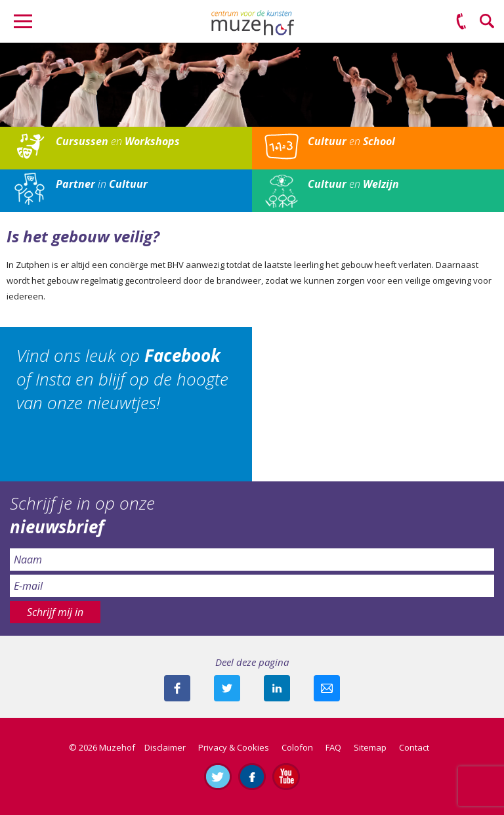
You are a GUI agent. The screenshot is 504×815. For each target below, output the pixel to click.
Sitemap (370, 747)
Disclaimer (165, 747)
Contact (414, 747)
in (102, 184)
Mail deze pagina (327, 688)
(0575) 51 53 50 (461, 22)
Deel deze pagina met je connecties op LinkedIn (277, 688)
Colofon (297, 747)
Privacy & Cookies (234, 747)
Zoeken (488, 22)
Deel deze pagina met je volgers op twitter (227, 688)
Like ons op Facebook (252, 776)
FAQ (333, 747)
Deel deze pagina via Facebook (177, 688)
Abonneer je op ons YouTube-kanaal (286, 776)
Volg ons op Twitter (218, 776)
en (118, 141)
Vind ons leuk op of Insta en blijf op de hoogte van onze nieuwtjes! (122, 379)
